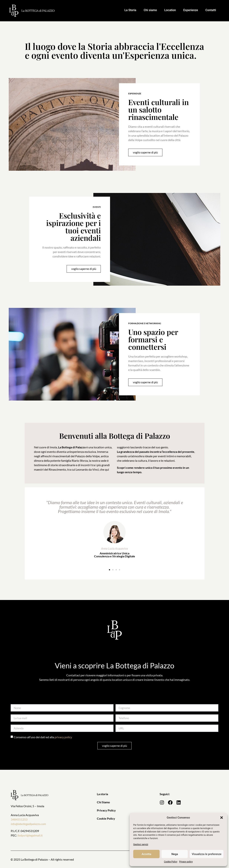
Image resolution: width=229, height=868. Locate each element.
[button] (222, 818)
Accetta (146, 854)
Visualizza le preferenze (207, 854)
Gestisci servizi (141, 844)
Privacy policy (186, 862)
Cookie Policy (171, 862)
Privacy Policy (106, 810)
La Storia (130, 10)
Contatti (211, 10)
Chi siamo (150, 10)
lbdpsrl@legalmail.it (30, 835)
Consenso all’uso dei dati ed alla (43, 737)
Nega (175, 854)
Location (170, 10)
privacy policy (63, 737)
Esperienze (191, 10)
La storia (102, 794)
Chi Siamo (103, 802)
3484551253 (19, 819)
